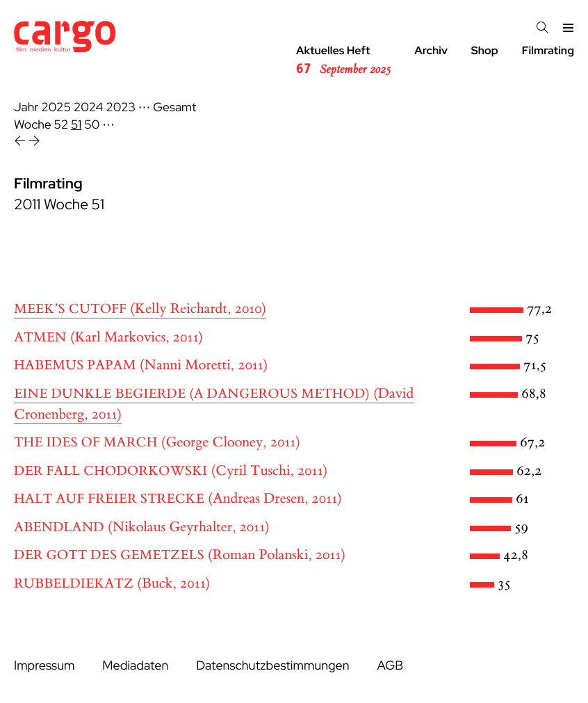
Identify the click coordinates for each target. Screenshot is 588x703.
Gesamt (174, 107)
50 (92, 125)
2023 (121, 107)
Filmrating (548, 50)
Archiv (431, 50)
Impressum (44, 666)
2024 (89, 107)
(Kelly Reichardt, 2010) (140, 309)
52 (62, 125)
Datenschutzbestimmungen (272, 666)
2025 (56, 107)
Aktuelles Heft (343, 60)
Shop (485, 50)
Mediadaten (135, 666)
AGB (390, 666)
